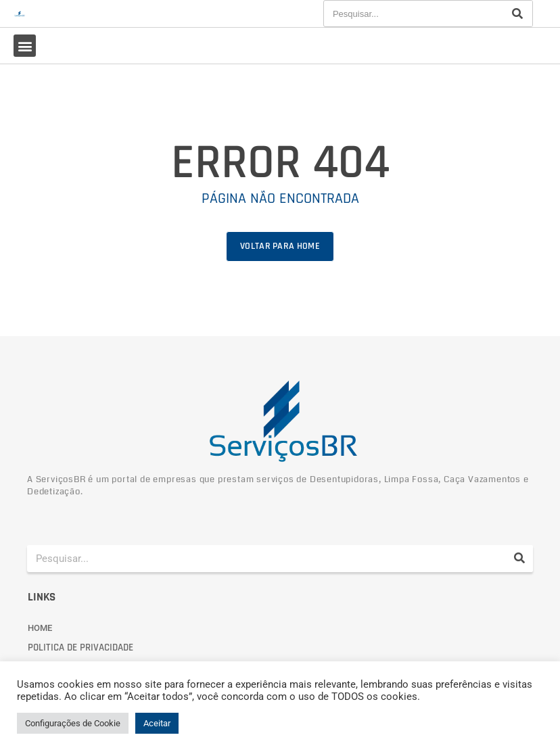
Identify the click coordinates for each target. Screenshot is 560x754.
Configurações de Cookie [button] (73, 723)
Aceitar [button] (157, 723)
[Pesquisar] (517, 14)
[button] (25, 46)
